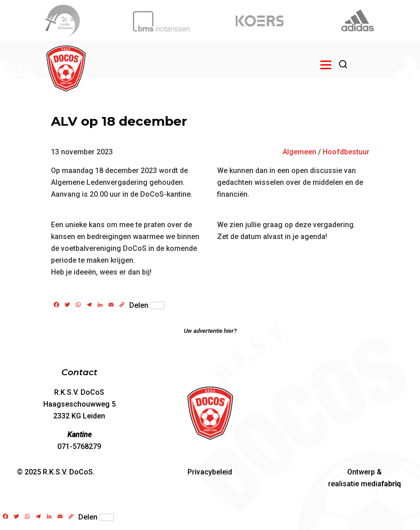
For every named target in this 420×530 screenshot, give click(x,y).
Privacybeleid (210, 472)
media (381, 484)
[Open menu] (326, 65)
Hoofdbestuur (346, 152)
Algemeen (299, 152)
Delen (147, 306)
